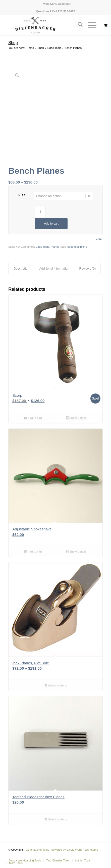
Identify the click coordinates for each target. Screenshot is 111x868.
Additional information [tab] (54, 269)
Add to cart (51, 224)
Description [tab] (21, 269)
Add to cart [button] (33, 418)
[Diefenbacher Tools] (46, 25)
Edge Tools (42, 247)
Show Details (76, 418)
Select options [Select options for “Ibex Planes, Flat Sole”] (56, 686)
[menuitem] (57, 4)
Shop (13, 43)
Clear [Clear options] (99, 239)
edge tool (73, 247)
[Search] (78, 25)
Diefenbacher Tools (37, 850)
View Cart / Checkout (57, 4)
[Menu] (90, 25)
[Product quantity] (40, 212)
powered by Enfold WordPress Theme (75, 850)
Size (22, 195)
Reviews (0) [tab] (88, 269)
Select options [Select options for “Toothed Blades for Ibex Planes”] (56, 820)
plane (84, 247)
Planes (55, 247)
